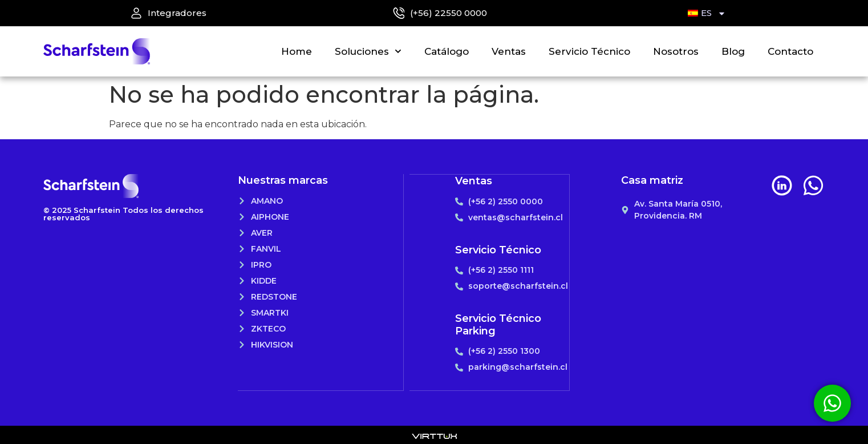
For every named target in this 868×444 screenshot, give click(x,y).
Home (297, 51)
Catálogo (447, 51)
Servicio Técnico (589, 51)
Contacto (790, 51)
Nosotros (676, 51)
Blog (733, 51)
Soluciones (368, 51)
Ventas (509, 51)
